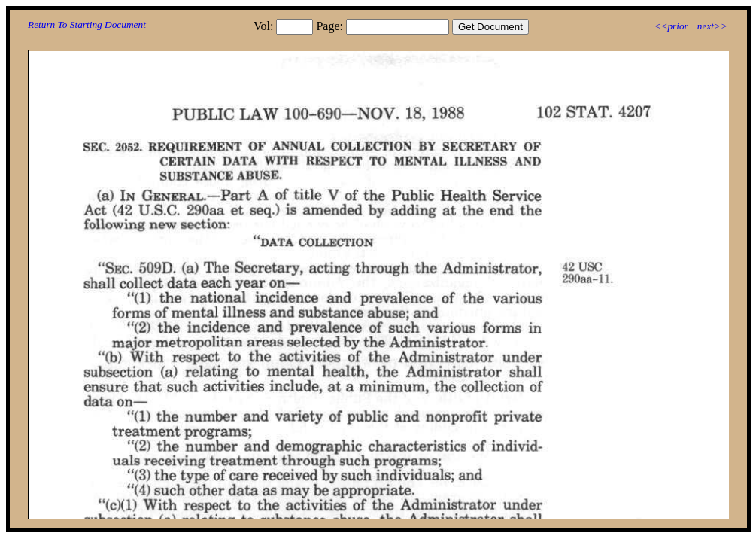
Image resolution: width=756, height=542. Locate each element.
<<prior (671, 26)
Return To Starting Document (87, 24)
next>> (712, 26)
